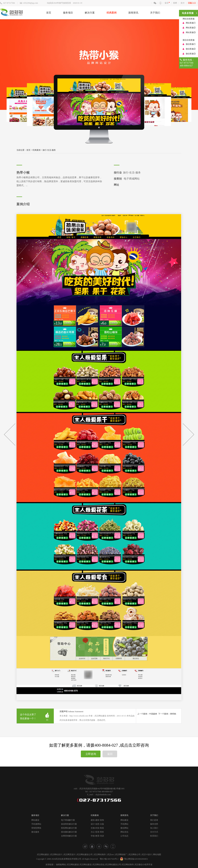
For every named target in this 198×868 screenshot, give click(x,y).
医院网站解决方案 (69, 828)
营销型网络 (36, 828)
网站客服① (191, 23)
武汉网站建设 (43, 854)
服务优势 (154, 824)
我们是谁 (154, 820)
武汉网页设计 (69, 854)
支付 (182, 3)
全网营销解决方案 (69, 836)
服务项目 (68, 13)
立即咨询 (91, 754)
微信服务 (35, 832)
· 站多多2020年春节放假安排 (59, 3)
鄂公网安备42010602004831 (133, 859)
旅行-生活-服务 (49, 150)
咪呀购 (173, 714)
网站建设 (35, 820)
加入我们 (154, 828)
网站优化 (124, 832)
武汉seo (111, 854)
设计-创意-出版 (97, 824)
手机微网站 (36, 824)
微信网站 (124, 828)
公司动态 (124, 836)
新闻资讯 (133, 13)
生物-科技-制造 (97, 828)
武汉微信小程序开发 (144, 865)
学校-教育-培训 (97, 836)
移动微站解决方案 (69, 832)
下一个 (188, 434)
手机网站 (124, 824)
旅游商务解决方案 (69, 824)
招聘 (175, 3)
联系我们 (154, 836)
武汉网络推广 (121, 854)
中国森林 (153, 714)
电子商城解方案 (68, 820)
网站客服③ (191, 32)
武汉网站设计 (56, 854)
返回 (110, 754)
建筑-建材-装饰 (97, 820)
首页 (49, 13)
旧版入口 (192, 3)
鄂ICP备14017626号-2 (109, 859)
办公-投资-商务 (97, 832)
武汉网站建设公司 (85, 854)
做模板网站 (61, 865)
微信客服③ (191, 54)
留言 (167, 3)
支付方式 (154, 832)
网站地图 (157, 854)
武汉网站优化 (98, 865)
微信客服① (191, 44)
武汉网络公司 (134, 854)
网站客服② (191, 28)
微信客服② (191, 49)
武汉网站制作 (100, 854)
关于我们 (155, 13)
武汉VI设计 (147, 854)
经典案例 (112, 13)
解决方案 (90, 13)
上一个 (10, 434)
